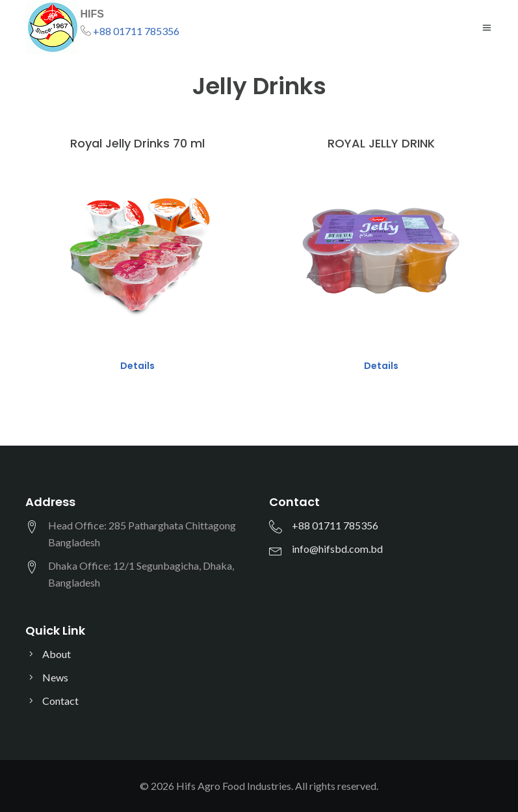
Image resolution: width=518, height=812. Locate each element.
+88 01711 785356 (136, 31)
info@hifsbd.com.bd (337, 549)
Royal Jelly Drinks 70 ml (137, 143)
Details (137, 366)
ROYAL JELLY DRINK (381, 143)
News (47, 677)
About (48, 654)
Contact (52, 701)
